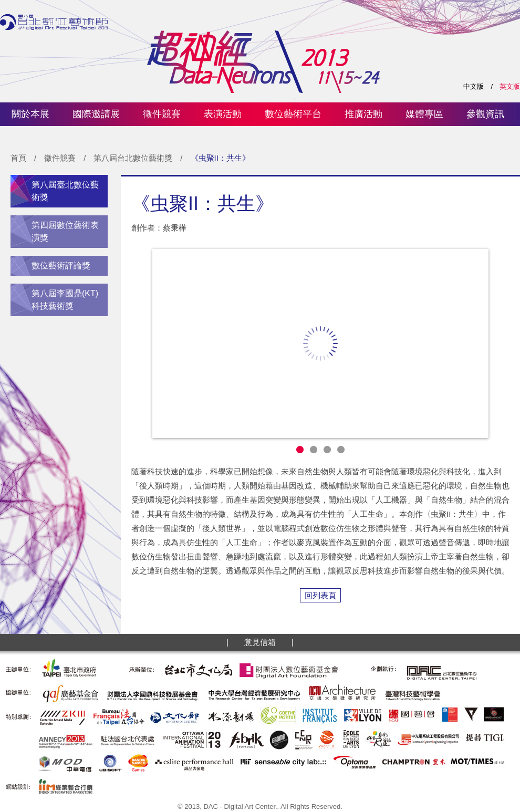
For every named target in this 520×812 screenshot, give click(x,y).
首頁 (18, 158)
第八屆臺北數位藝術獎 (65, 191)
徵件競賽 (162, 114)
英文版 (510, 86)
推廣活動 (363, 114)
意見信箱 (260, 642)
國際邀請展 (96, 114)
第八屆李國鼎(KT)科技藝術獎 (65, 300)
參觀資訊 (485, 114)
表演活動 (223, 114)
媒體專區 (424, 114)
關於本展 (30, 114)
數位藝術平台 (293, 114)
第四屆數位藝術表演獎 (65, 231)
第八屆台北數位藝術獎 (133, 158)
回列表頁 (320, 595)
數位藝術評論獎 (61, 266)
